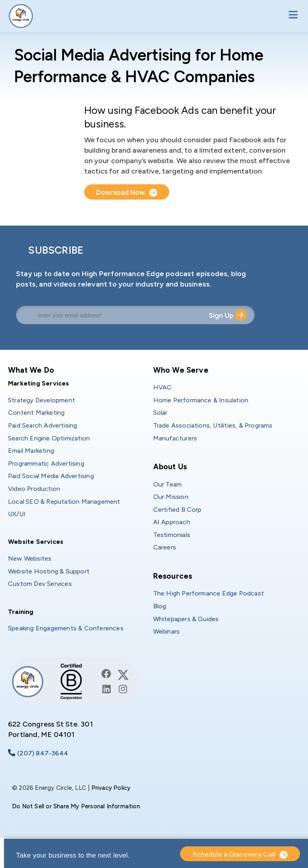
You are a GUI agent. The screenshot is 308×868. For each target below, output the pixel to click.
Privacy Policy (111, 788)
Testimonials (172, 535)
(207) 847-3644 (43, 753)
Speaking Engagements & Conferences (66, 628)
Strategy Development (42, 400)
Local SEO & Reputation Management (64, 502)
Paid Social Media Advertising (51, 476)
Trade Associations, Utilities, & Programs (213, 425)
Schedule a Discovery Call (234, 854)
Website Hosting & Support (49, 571)
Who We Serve (181, 370)
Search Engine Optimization (49, 438)
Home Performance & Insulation (201, 400)
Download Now (121, 192)
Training (21, 612)
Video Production (34, 489)
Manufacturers (175, 438)
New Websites (30, 558)
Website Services (36, 542)
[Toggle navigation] (291, 15)
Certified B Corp (177, 510)
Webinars (167, 631)
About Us (170, 467)
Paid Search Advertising (43, 425)
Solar (160, 413)
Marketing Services (39, 383)
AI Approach (172, 522)
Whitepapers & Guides (186, 619)
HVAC (163, 387)
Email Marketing (31, 451)
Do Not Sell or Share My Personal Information (76, 806)
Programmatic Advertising (46, 463)
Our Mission (171, 497)
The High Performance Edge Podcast (209, 593)
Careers (165, 547)
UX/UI (17, 514)
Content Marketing (36, 413)
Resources (173, 576)
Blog (160, 606)
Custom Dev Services (40, 584)
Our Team (168, 484)
